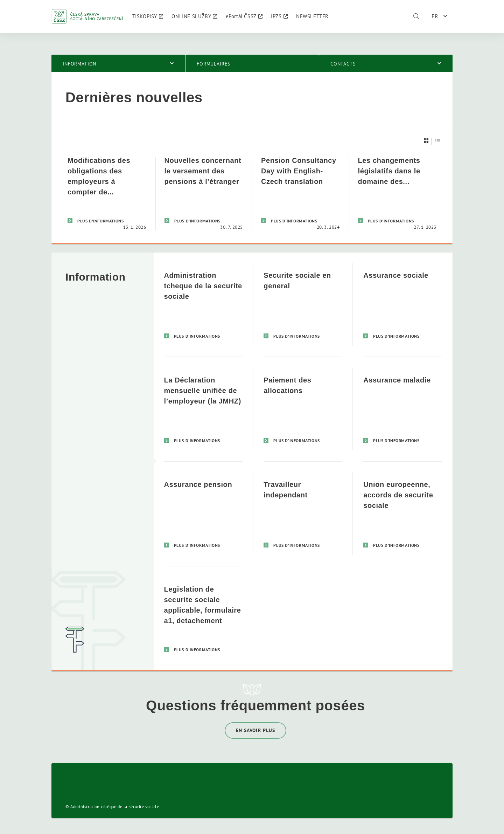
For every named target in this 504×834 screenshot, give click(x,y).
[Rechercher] (416, 16)
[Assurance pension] (204, 513)
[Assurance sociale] (403, 305)
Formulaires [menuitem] (213, 64)
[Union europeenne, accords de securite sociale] (403, 513)
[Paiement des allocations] (303, 409)
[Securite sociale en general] (303, 305)
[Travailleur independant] (303, 513)
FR (435, 16)
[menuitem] (148, 16)
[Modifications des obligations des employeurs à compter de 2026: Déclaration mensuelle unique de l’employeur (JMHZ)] (107, 194)
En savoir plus (256, 730)
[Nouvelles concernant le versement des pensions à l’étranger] (204, 194)
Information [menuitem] (79, 64)
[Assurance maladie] (403, 409)
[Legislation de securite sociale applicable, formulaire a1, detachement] (204, 618)
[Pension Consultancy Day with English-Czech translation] (300, 194)
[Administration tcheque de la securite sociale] (204, 305)
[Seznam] (438, 141)
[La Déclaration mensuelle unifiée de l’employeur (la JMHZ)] (204, 409)
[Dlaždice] (426, 141)
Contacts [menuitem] (343, 64)
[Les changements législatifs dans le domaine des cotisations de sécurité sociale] (397, 194)
